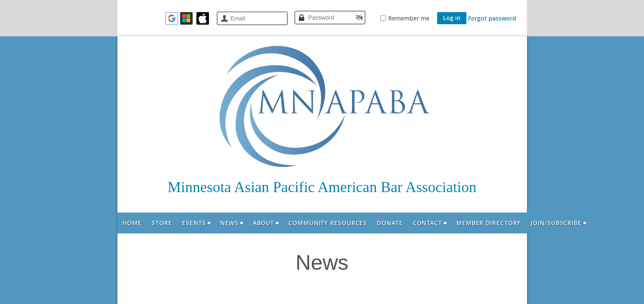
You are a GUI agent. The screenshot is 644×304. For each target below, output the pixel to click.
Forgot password (492, 18)
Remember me (409, 18)
